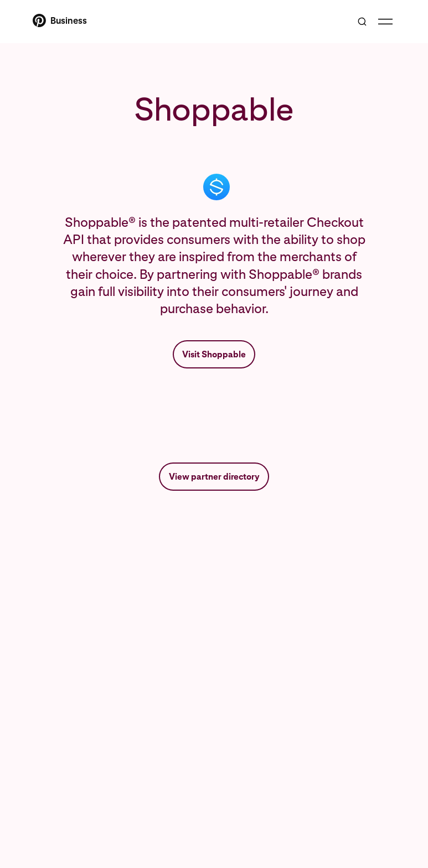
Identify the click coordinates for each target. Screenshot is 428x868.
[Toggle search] (362, 22)
